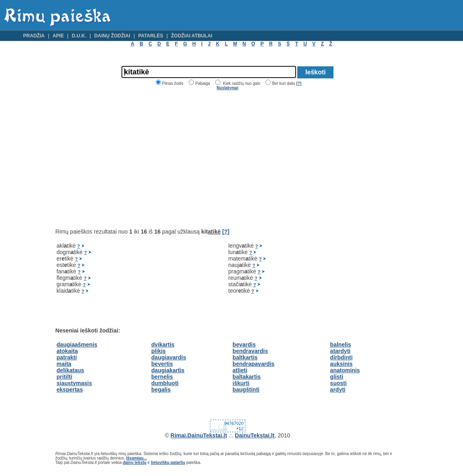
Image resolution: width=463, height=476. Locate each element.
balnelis (341, 345)
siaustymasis (74, 383)
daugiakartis (168, 370)
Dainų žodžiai (112, 36)
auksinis (342, 364)
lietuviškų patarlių (168, 463)
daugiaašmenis (77, 345)
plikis (158, 351)
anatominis (345, 370)
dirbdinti (342, 357)
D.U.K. (79, 36)
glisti (337, 377)
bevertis (162, 364)
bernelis (162, 377)
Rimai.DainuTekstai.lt (199, 435)
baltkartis (245, 357)
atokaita (67, 351)
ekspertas (70, 390)
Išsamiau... (137, 458)
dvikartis (163, 345)
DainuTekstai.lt (255, 435)
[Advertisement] (123, 159)
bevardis (244, 345)
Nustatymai (228, 88)
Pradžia (34, 36)
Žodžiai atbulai (192, 36)
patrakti (67, 357)
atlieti (240, 370)
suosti (339, 383)
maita (64, 364)
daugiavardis (169, 357)
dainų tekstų (135, 463)
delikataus (70, 370)
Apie (58, 36)
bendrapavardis (253, 364)
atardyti (341, 351)
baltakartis (247, 377)
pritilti (65, 377)
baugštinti (246, 390)
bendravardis (250, 351)
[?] (299, 83)
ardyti (338, 390)
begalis (161, 390)
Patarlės (150, 36)
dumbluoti (165, 383)
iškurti (241, 383)
